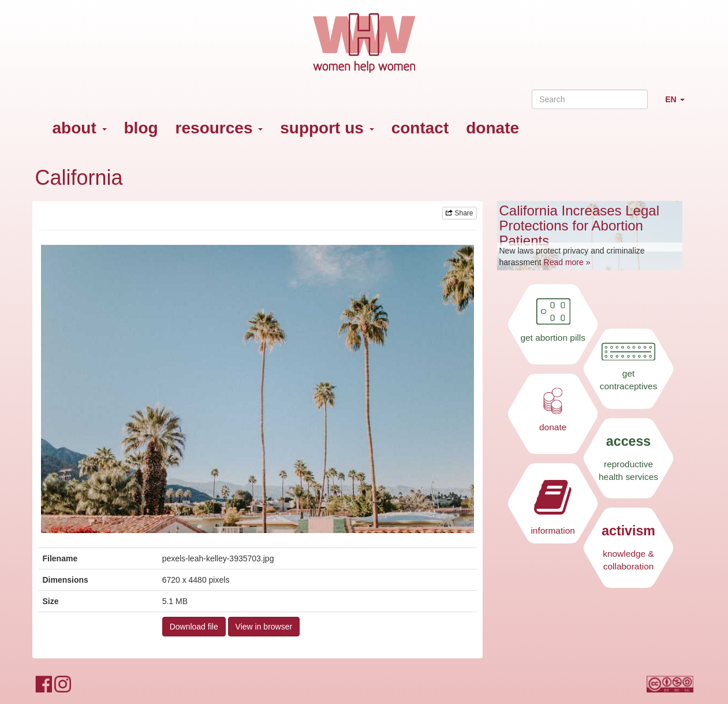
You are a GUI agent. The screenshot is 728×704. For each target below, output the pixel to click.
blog (141, 128)
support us (327, 128)
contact (420, 128)
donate (492, 128)
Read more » (567, 262)
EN (679, 104)
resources (219, 128)
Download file (194, 627)
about (80, 128)
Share (459, 213)
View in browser (264, 627)
